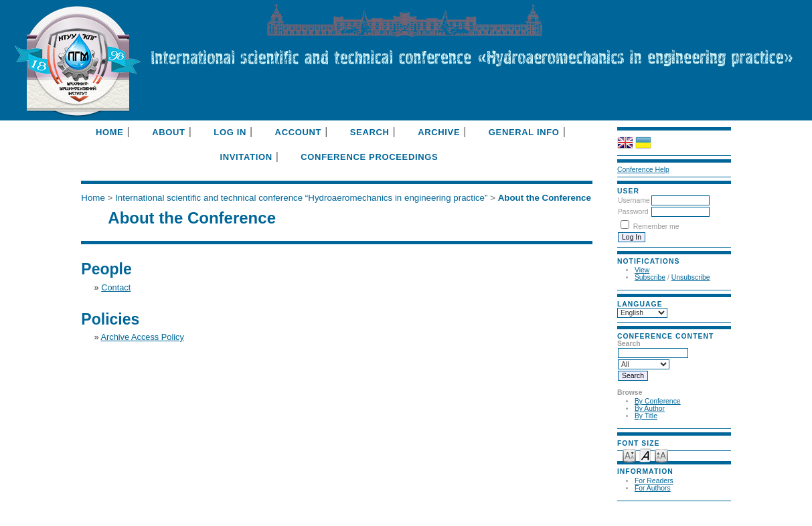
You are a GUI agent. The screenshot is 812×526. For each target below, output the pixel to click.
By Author (650, 409)
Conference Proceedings (369, 157)
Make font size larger (661, 455)
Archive (439, 132)
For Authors (653, 488)
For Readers (654, 481)
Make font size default (645, 455)
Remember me (656, 227)
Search (370, 132)
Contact (116, 287)
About (168, 132)
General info (524, 132)
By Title (646, 416)
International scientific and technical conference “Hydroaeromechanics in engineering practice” (301, 198)
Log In (230, 132)
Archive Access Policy (142, 337)
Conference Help (643, 170)
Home (110, 132)
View (642, 270)
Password (633, 212)
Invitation (246, 157)
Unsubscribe (691, 277)
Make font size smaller (629, 455)
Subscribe (650, 277)
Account (299, 132)
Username (634, 200)
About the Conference (545, 198)
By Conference (658, 401)
